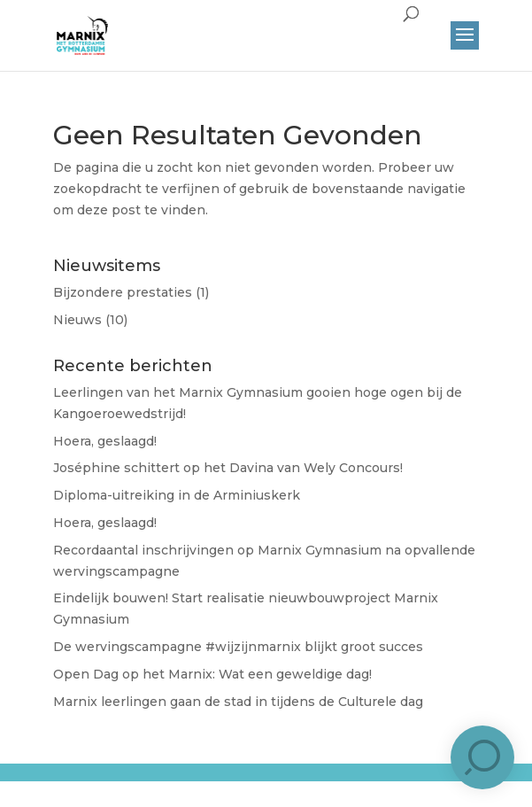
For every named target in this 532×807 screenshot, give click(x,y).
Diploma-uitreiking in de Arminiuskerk (177, 495)
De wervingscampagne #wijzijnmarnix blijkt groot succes (238, 647)
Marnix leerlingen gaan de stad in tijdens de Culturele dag (238, 702)
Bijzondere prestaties (123, 292)
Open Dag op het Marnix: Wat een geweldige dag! (212, 674)
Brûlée (282, 787)
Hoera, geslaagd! (105, 441)
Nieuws (77, 320)
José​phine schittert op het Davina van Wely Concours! (228, 468)
